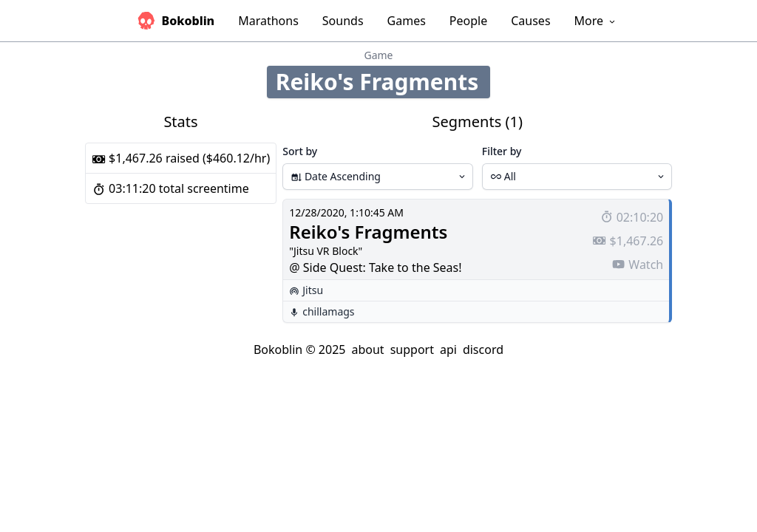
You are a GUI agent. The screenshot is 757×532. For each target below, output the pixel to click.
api (448, 349)
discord (483, 349)
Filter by (502, 151)
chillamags (328, 311)
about (367, 349)
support (412, 349)
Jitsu (313, 290)
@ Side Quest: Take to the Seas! (375, 267)
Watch (637, 265)
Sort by (300, 151)
